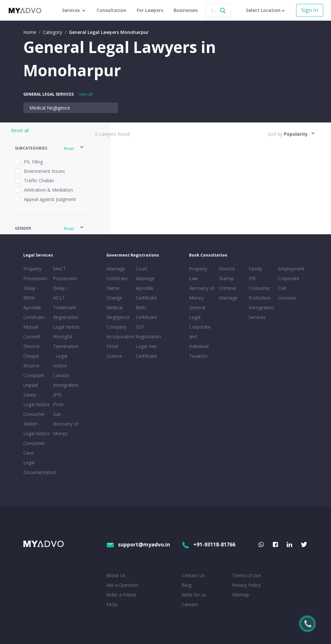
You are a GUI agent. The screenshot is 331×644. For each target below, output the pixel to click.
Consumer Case (34, 448)
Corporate (289, 278)
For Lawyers (150, 10)
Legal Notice (66, 327)
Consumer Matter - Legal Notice (37, 424)
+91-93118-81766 (208, 544)
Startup (226, 278)
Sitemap (241, 595)
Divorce (227, 269)
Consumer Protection (260, 293)
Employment (291, 269)
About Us (116, 575)
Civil (282, 288)
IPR (252, 278)
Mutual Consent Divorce (32, 337)
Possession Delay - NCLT (65, 288)
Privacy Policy (246, 585)
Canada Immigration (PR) (66, 385)
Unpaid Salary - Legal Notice (37, 395)
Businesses (186, 10)
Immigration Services (261, 312)
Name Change (114, 293)
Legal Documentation (37, 467)
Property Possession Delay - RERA (35, 283)
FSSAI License (114, 351)
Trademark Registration (66, 312)
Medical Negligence (50, 108)
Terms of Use (246, 575)
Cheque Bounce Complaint (34, 366)
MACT (59, 269)
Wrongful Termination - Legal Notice (66, 351)
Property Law (198, 274)
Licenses (287, 298)
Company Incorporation (120, 332)
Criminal (227, 288)
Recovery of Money (202, 293)
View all (86, 94)
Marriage (228, 298)
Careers (190, 604)
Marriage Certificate (117, 274)
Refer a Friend (121, 595)
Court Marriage (145, 274)
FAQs (112, 604)
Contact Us (193, 575)
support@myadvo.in (138, 544)
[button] (50, 148)
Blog (187, 585)
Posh (58, 404)
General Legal (197, 312)
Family (255, 269)
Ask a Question (122, 585)
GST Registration (148, 332)
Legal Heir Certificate (146, 351)
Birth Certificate (146, 312)
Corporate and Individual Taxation (200, 341)
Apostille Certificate (34, 312)
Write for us (194, 595)
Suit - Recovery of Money (66, 424)
